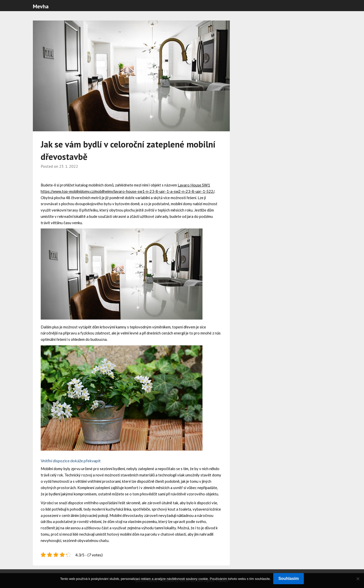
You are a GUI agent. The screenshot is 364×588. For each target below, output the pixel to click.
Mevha (41, 6)
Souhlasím (289, 579)
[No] (358, 579)
